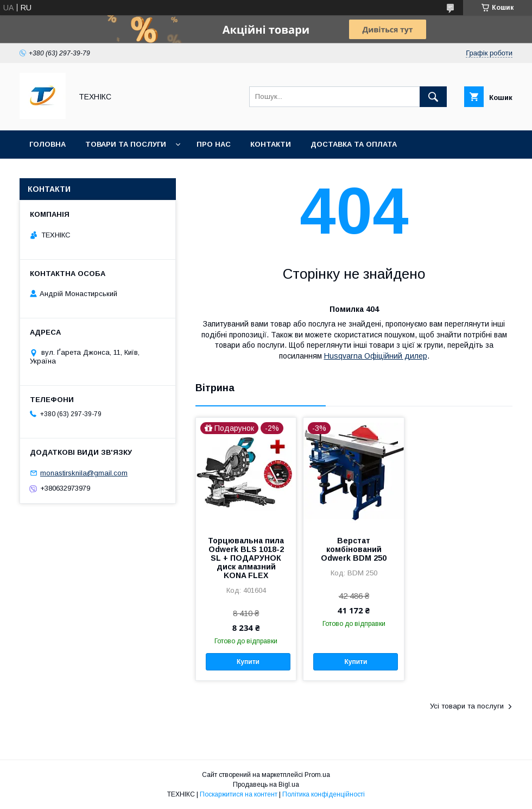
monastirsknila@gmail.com (84, 473)
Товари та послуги (126, 144)
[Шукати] (433, 97)
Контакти (271, 144)
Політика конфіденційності (324, 794)
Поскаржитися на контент (239, 794)
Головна (47, 144)
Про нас (214, 144)
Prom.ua (317, 775)
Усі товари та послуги (467, 706)
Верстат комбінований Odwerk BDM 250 (354, 549)
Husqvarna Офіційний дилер (376, 356)
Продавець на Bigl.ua (266, 785)
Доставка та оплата (354, 144)
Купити (248, 662)
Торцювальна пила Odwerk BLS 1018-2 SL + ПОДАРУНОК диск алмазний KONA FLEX (246, 558)
